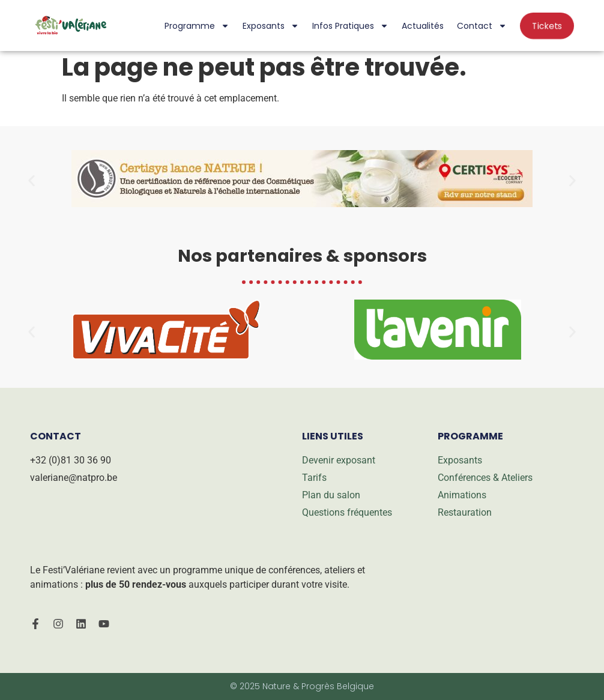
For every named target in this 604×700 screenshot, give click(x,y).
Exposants (271, 26)
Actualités (423, 26)
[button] (32, 181)
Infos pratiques (350, 26)
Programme (197, 26)
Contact (482, 26)
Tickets (547, 26)
